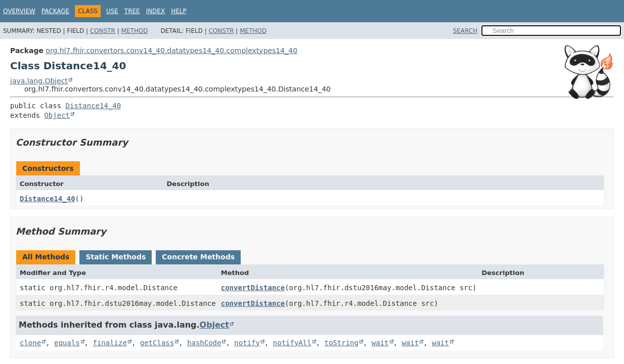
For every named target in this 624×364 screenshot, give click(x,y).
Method (135, 31)
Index (156, 11)
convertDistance (253, 288)
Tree (132, 11)
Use (112, 11)
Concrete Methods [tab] (198, 257)
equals (67, 343)
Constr (103, 31)
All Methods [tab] (46, 257)
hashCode (204, 343)
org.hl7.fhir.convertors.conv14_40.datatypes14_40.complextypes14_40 (171, 51)
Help (179, 11)
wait (380, 343)
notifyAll (292, 343)
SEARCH (465, 31)
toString (342, 343)
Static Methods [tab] (116, 257)
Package (55, 11)
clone (30, 343)
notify (247, 343)
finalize (109, 343)
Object (57, 115)
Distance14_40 (94, 106)
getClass (157, 343)
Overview (19, 11)
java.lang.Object (39, 81)
